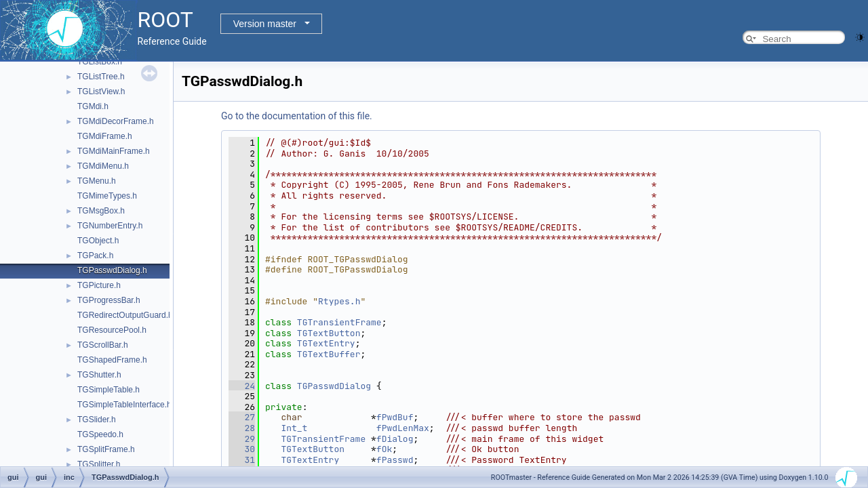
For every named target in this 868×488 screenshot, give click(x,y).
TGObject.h (98, 241)
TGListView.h (101, 91)
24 (242, 386)
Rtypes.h (339, 301)
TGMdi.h (93, 106)
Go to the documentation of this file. (297, 116)
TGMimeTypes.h (107, 196)
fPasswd (395, 460)
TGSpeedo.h (100, 434)
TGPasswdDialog (334, 386)
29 (242, 439)
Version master (265, 24)
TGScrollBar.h (103, 345)
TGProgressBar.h (109, 300)
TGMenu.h (97, 181)
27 (242, 417)
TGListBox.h (100, 62)
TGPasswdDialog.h (112, 270)
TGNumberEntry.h (110, 226)
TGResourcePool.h (112, 330)
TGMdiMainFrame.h (114, 151)
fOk (384, 449)
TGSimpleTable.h (108, 390)
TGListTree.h (101, 77)
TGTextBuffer (329, 354)
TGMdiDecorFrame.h (116, 121)
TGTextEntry (326, 343)
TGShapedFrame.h (112, 360)
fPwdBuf (395, 417)
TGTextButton (329, 333)
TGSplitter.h (99, 464)
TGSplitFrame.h (106, 449)
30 (242, 449)
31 (242, 460)
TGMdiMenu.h (103, 166)
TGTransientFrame (339, 322)
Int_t (294, 428)
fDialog (395, 439)
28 (242, 428)
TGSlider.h (97, 420)
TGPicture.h (99, 285)
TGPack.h (95, 256)
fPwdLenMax (403, 428)
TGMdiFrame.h (105, 136)
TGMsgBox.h (101, 211)
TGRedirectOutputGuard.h (125, 315)
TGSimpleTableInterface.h (124, 405)
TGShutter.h (99, 375)
